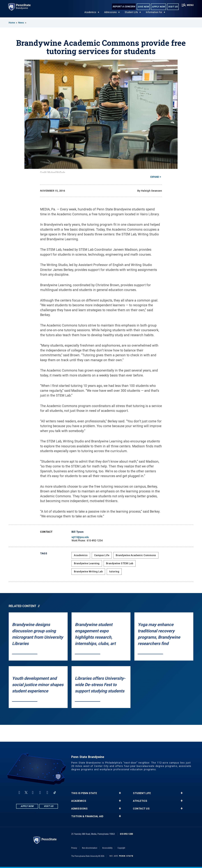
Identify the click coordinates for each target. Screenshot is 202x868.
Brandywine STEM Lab (120, 563)
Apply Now (158, 7)
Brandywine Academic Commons (136, 555)
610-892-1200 (126, 834)
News (21, 23)
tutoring (114, 571)
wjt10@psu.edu (80, 537)
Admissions (110, 14)
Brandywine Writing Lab (88, 571)
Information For (154, 14)
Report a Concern (123, 7)
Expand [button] (155, 177)
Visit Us (172, 7)
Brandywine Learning (87, 563)
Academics (90, 14)
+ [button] (120, 793)
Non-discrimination (90, 848)
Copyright (121, 848)
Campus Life (102, 555)
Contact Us (141, 809)
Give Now (143, 7)
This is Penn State (84, 793)
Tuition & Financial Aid (87, 816)
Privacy (74, 848)
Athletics (140, 801)
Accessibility (107, 848)
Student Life (131, 14)
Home (12, 23)
